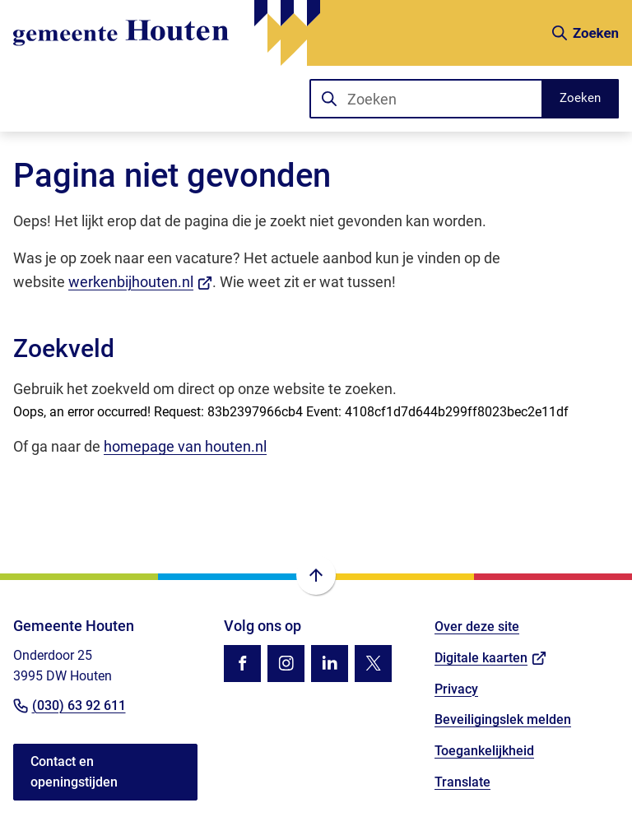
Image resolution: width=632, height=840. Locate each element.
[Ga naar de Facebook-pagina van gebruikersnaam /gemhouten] (242, 664)
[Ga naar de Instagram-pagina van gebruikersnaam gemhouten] (286, 664)
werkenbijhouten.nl (140, 282)
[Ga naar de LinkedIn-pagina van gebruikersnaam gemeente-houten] (330, 664)
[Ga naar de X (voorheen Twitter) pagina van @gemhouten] (373, 664)
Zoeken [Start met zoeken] (580, 98)
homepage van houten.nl (185, 446)
